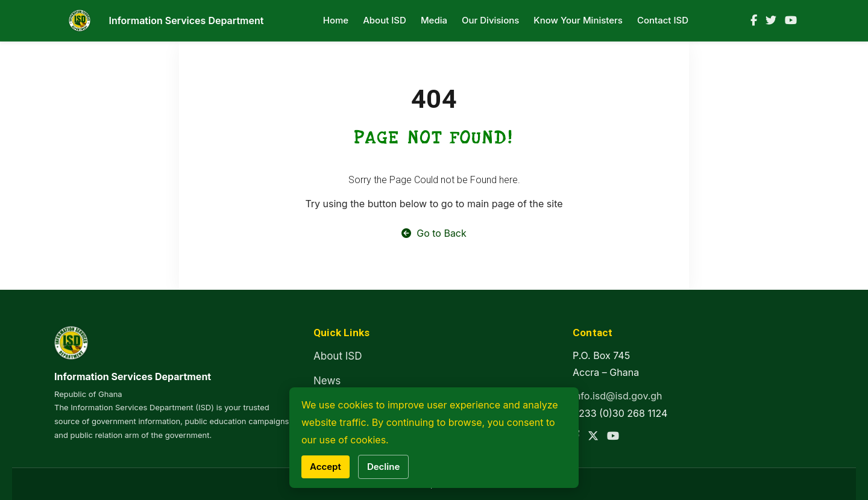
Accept (325, 467)
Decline (383, 467)
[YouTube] (791, 20)
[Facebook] (754, 20)
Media (434, 20)
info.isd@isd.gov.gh (618, 396)
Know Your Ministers (578, 20)
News (327, 381)
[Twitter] (771, 20)
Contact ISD (663, 20)
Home (336, 20)
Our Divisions (490, 20)
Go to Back (434, 233)
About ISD (385, 20)
